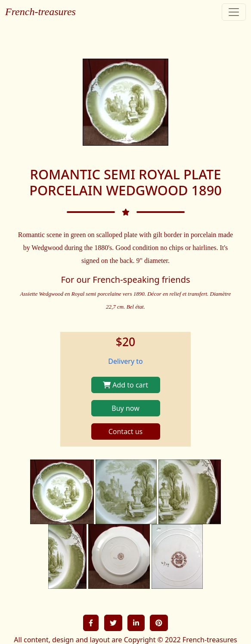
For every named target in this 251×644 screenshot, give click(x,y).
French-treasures (40, 12)
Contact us (126, 431)
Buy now (125, 408)
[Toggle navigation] (234, 12)
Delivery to (125, 361)
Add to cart (125, 385)
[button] (91, 623)
